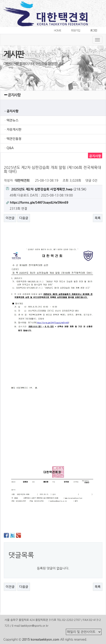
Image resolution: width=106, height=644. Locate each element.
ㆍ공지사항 (11, 111)
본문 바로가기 (0, 0)
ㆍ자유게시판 (13, 130)
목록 (98, 218)
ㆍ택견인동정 (13, 139)
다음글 (24, 218)
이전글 (10, 218)
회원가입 (76, 31)
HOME (58, 31)
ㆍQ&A (9, 148)
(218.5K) (46, 189)
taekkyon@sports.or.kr (34, 626)
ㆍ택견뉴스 (11, 120)
